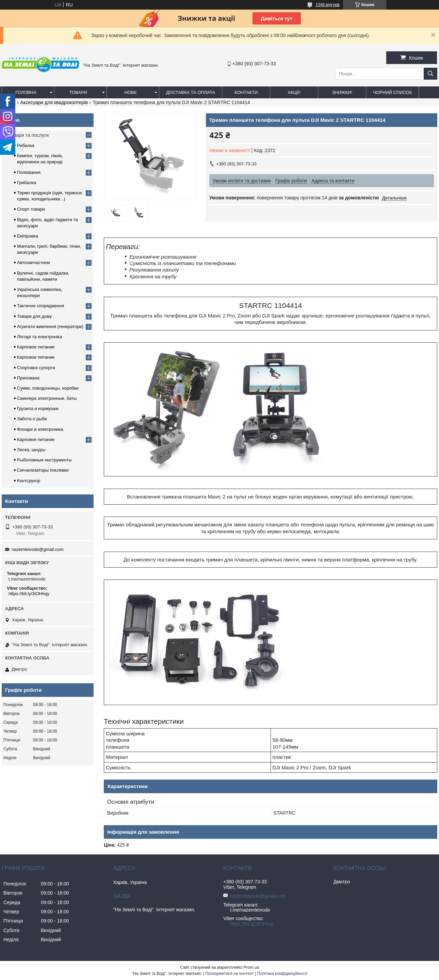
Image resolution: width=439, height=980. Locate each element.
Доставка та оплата (191, 92)
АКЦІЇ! (294, 92)
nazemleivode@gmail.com (38, 549)
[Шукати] (430, 74)
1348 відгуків (328, 5)
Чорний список (392, 92)
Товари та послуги (29, 135)
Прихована (28, 378)
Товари (78, 92)
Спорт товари (31, 209)
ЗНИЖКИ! (342, 92)
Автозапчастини (34, 263)
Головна (26, 92)
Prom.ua (251, 967)
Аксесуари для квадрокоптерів (54, 102)
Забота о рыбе (32, 419)
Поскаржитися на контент (229, 974)
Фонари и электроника (40, 429)
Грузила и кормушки (38, 409)
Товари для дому (34, 316)
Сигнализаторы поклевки (43, 470)
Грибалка (27, 183)
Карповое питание (36, 347)
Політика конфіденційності (282, 974)
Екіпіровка (28, 236)
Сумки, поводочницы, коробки (48, 388)
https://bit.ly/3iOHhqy (29, 594)
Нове (131, 92)
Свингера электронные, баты (47, 398)
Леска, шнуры (31, 450)
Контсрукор (29, 481)
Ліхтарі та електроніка (39, 337)
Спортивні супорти (36, 368)
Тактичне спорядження (40, 306)
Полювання (29, 172)
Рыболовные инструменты (44, 460)
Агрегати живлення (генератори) (50, 326)
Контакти (246, 92)
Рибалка (26, 145)
